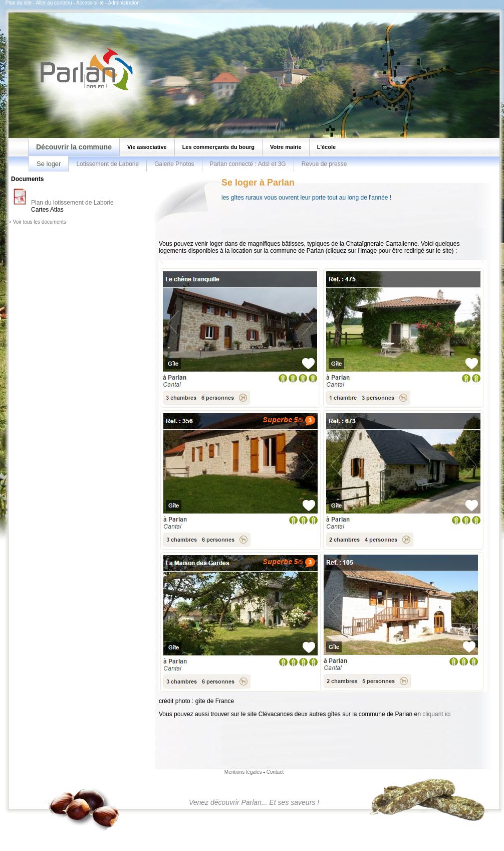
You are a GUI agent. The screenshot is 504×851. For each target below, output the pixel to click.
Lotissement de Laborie (107, 164)
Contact (275, 772)
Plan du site (19, 3)
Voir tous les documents (40, 222)
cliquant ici (436, 714)
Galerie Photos (174, 164)
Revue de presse (324, 164)
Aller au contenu (54, 3)
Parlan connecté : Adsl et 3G (248, 164)
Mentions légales (243, 772)
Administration (123, 3)
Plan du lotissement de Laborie (72, 203)
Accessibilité (90, 3)
